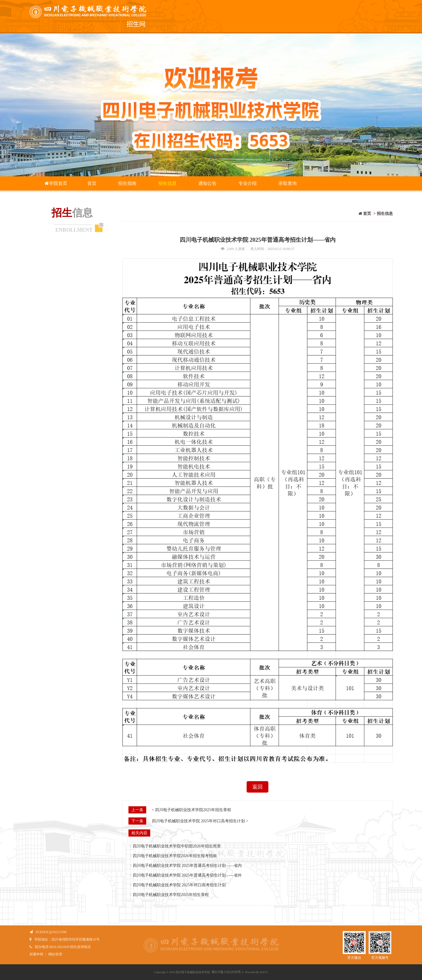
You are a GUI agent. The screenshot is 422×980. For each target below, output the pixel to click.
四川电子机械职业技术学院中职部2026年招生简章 (177, 846)
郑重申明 (36, 954)
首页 (92, 183)
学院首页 (56, 183)
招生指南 (127, 183)
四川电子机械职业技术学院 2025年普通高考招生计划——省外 (187, 875)
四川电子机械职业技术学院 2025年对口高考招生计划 (179, 885)
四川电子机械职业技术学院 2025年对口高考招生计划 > (200, 821)
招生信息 (167, 183)
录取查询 (288, 183)
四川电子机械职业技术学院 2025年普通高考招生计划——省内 (187, 866)
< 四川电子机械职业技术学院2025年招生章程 (192, 810)
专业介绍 (247, 183)
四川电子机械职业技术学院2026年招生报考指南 (175, 856)
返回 (257, 787)
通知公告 (207, 183)
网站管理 (55, 954)
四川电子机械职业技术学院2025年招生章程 (171, 895)
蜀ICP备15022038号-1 (228, 972)
